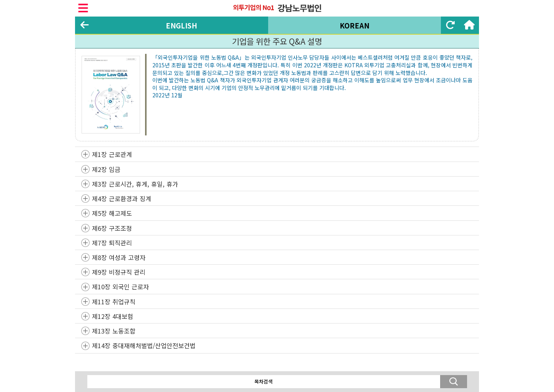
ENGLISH (181, 25)
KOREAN (355, 25)
